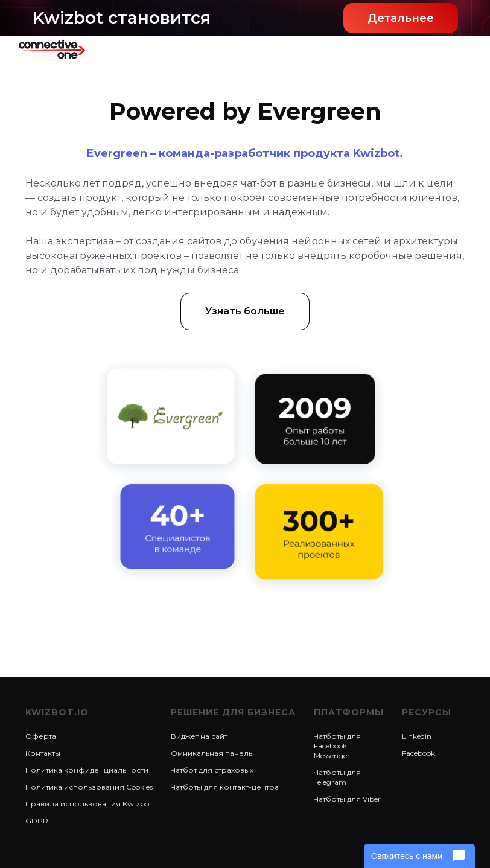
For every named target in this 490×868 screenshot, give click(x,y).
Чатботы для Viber (347, 799)
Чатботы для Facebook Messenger (337, 746)
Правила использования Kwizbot (89, 804)
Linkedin (417, 736)
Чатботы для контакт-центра (225, 787)
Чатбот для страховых (212, 770)
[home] (60, 49)
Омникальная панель (212, 753)
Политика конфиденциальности (87, 770)
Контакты (43, 753)
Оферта (41, 736)
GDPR (37, 821)
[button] (455, 49)
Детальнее (401, 18)
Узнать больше (245, 311)
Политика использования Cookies (89, 787)
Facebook (418, 753)
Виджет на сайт (199, 736)
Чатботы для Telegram (337, 777)
